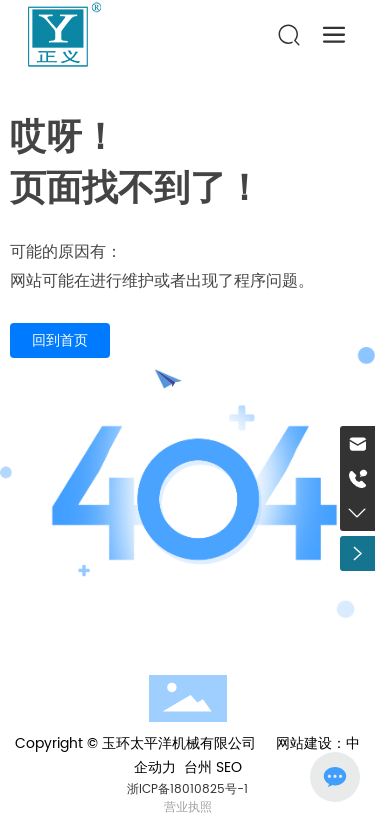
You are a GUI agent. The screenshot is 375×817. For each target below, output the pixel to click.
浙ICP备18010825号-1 (187, 789)
